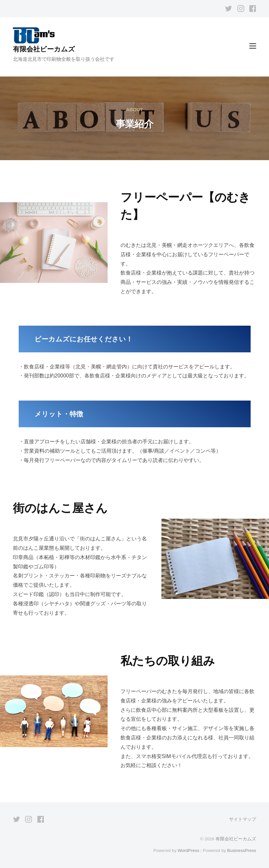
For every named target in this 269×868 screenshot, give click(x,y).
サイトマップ (243, 819)
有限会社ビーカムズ (44, 49)
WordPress (188, 850)
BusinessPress (242, 850)
